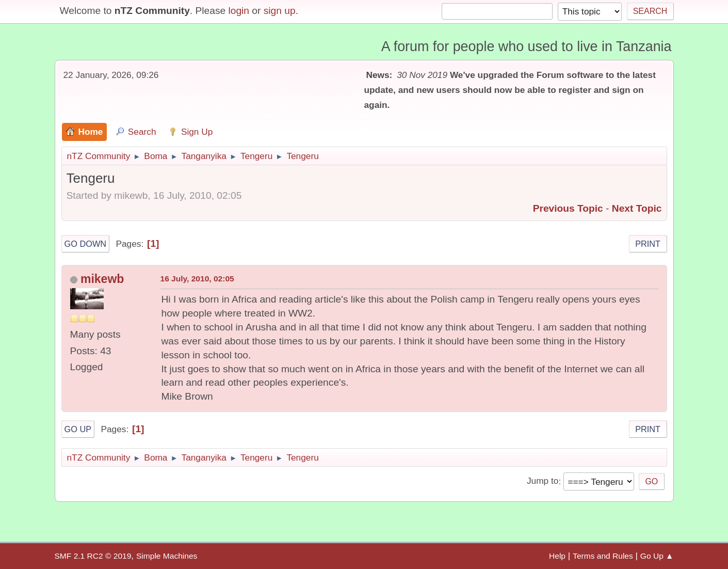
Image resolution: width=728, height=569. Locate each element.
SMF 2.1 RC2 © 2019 (93, 556)
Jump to (543, 481)
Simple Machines (167, 556)
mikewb (102, 279)
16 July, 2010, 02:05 (197, 279)
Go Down (86, 244)
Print (648, 244)
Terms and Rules (603, 556)
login (239, 11)
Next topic (637, 208)
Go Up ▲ (657, 556)
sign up (280, 11)
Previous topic (568, 208)
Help (557, 556)
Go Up (78, 429)
